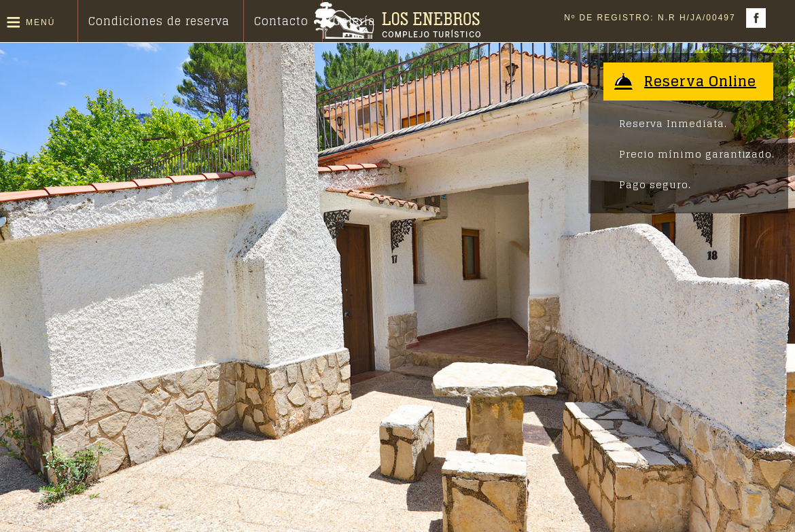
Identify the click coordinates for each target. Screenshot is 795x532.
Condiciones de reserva (159, 21)
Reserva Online (700, 82)
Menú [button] (40, 22)
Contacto (281, 21)
